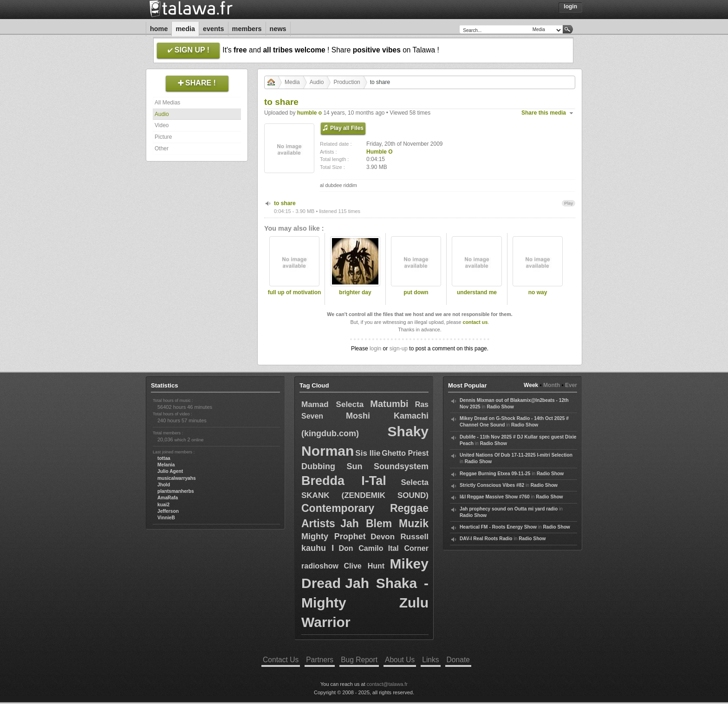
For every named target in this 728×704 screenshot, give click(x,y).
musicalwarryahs (177, 478)
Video (162, 125)
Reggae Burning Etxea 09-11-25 (495, 474)
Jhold (164, 485)
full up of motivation (295, 292)
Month (552, 385)
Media (185, 29)
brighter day (355, 292)
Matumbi (389, 404)
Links (430, 660)
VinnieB (166, 518)
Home (159, 29)
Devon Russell (400, 537)
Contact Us (281, 660)
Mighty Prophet (334, 536)
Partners (320, 660)
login (375, 349)
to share (285, 203)
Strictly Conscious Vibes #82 (492, 485)
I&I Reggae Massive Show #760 (495, 497)
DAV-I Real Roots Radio (486, 539)
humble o (309, 113)
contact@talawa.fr (387, 684)
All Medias (167, 103)
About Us (400, 660)
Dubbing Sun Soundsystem (365, 466)
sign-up (399, 349)
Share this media (544, 113)
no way (538, 292)
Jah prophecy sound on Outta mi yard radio (509, 509)
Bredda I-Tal (344, 481)
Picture (163, 137)
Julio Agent (170, 471)
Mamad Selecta (332, 404)
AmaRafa (168, 498)
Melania (166, 465)
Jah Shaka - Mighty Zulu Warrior (365, 603)
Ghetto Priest (405, 453)
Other (162, 149)
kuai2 (163, 505)
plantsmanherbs (176, 491)
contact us (475, 322)
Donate (458, 660)
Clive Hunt (364, 566)
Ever (571, 385)
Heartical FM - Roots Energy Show (498, 527)
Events (214, 29)
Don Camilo (361, 548)
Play (569, 203)
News (278, 29)
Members (247, 29)
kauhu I (318, 548)
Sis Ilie (368, 453)
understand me (477, 292)
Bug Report (359, 660)
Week (531, 385)
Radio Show (500, 407)
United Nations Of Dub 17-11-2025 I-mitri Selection (516, 455)
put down (416, 292)
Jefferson (168, 511)
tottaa (164, 458)
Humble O (380, 152)
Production (347, 82)
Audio (162, 114)
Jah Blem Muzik (384, 523)
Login (570, 6)
